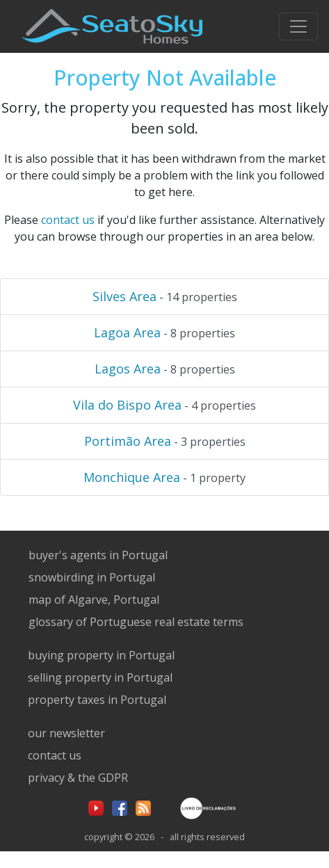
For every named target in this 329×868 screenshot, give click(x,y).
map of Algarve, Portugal (94, 600)
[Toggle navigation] (298, 26)
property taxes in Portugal (97, 700)
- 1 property (164, 477)
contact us (68, 220)
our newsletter (66, 733)
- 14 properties (165, 296)
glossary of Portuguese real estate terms (136, 622)
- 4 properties (164, 405)
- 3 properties (165, 441)
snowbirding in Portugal (92, 577)
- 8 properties (164, 332)
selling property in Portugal (100, 677)
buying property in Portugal (101, 655)
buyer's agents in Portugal (98, 555)
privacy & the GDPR (78, 778)
